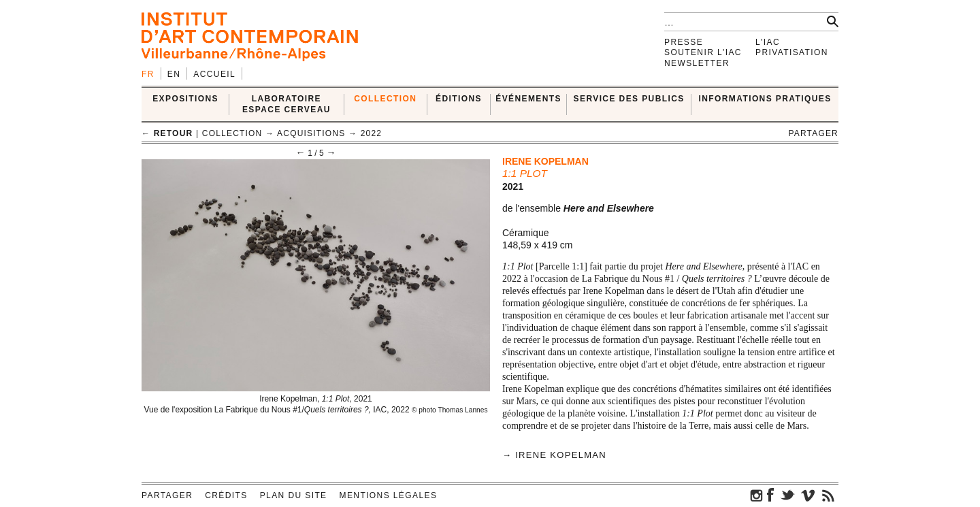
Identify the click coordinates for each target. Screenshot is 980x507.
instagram (757, 495)
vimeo (808, 495)
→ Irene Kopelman (554, 455)
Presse (684, 42)
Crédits (226, 495)
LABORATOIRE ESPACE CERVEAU (287, 104)
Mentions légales (389, 495)
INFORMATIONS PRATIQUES (765, 99)
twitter (787, 495)
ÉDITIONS (459, 99)
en (174, 74)
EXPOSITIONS (185, 99)
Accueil (214, 74)
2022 (372, 133)
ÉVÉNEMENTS (528, 99)
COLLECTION (385, 99)
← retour (167, 133)
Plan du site (294, 495)
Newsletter (697, 63)
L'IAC (768, 42)
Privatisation (792, 52)
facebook (770, 495)
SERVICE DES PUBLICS (629, 99)
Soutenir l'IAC (703, 52)
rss (828, 495)
